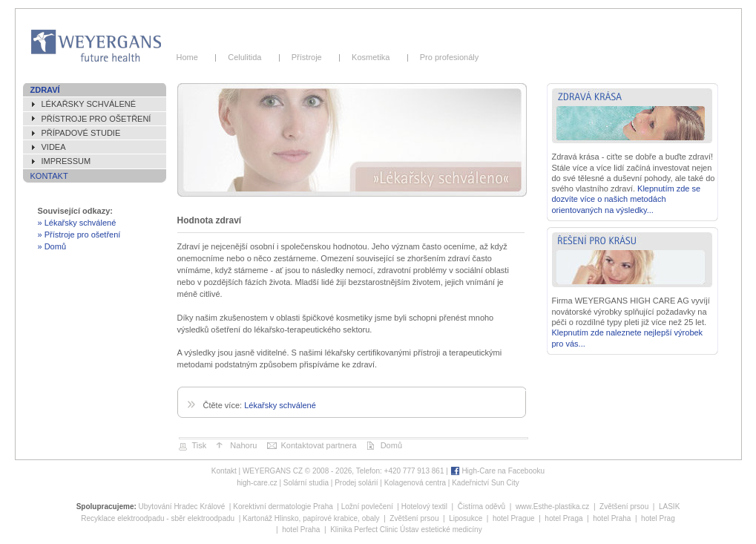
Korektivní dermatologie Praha (283, 507)
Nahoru (243, 445)
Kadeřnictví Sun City (486, 483)
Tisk (200, 445)
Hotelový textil (424, 507)
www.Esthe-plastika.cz (552, 507)
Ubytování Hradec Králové (182, 507)
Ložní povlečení (367, 507)
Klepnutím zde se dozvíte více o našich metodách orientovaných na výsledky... (627, 199)
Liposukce (466, 518)
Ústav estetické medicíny (441, 530)
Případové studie (81, 133)
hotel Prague (514, 518)
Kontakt (49, 176)
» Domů (52, 246)
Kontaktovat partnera (318, 445)
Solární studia (306, 483)
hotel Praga (563, 518)
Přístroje (309, 57)
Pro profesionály (447, 57)
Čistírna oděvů (481, 507)
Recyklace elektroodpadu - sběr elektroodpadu (158, 518)
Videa (54, 147)
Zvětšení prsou (624, 507)
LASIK (669, 507)
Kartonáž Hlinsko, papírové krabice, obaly (311, 518)
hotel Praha (612, 518)
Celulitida (247, 57)
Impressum (66, 161)
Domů (391, 445)
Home (192, 57)
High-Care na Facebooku (503, 471)
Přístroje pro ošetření (96, 119)
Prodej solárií (356, 483)
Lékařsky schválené (89, 104)
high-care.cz (257, 483)
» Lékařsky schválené (77, 223)
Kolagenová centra (415, 483)
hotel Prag (658, 518)
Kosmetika (373, 57)
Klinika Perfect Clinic (364, 530)
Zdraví (45, 90)
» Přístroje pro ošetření (79, 235)
